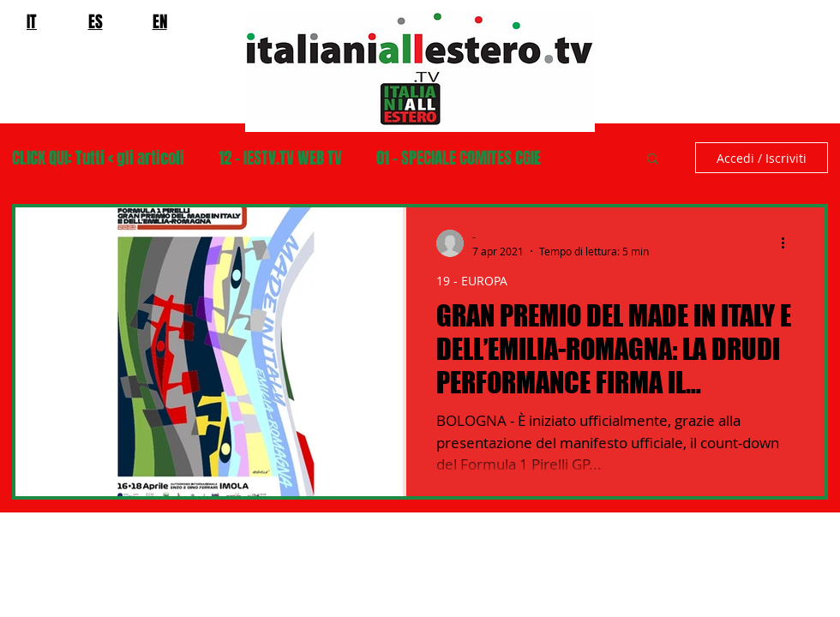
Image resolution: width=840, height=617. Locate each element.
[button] (653, 160)
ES (96, 21)
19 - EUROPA (472, 281)
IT (32, 21)
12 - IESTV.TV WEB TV (280, 158)
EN (160, 21)
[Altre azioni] (789, 243)
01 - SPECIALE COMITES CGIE (459, 158)
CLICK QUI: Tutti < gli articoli (98, 158)
